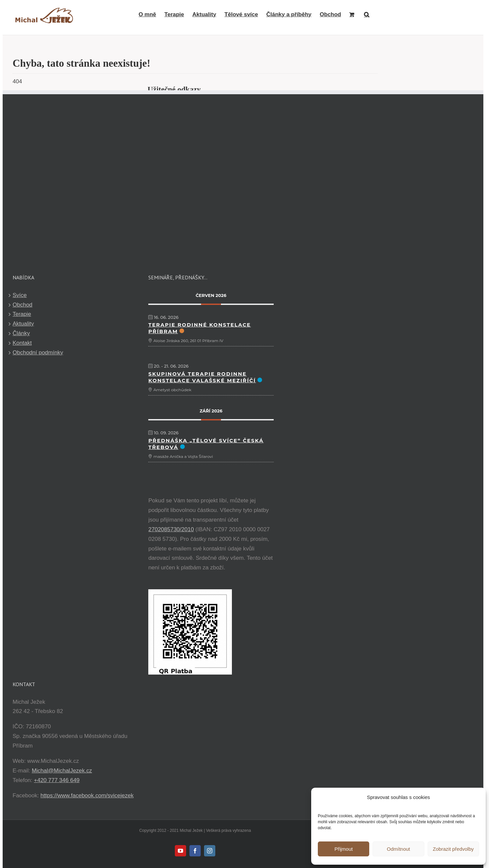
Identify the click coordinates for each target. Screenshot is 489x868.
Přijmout (344, 849)
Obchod (23, 305)
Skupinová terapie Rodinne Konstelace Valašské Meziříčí (202, 377)
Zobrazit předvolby (453, 849)
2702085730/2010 (171, 529)
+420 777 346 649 (57, 780)
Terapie (22, 314)
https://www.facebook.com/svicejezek (87, 796)
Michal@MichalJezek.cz (62, 771)
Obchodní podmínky (38, 353)
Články (21, 333)
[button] (367, 14)
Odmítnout (398, 849)
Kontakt (22, 343)
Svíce (20, 295)
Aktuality (23, 324)
